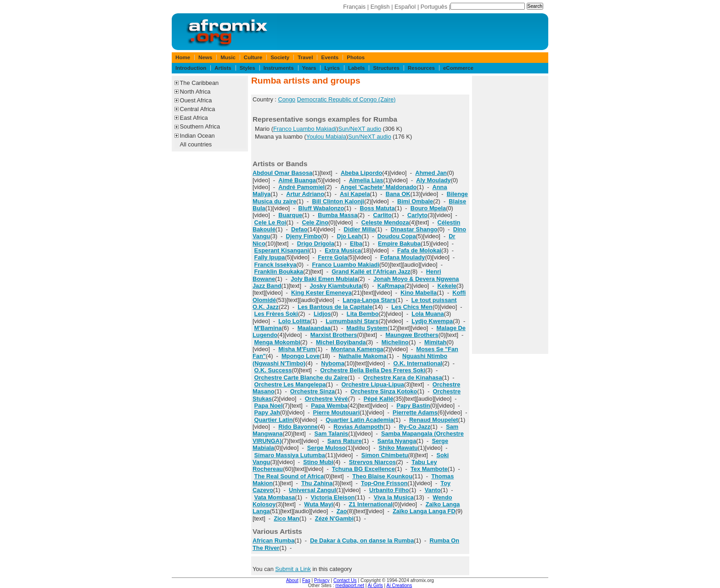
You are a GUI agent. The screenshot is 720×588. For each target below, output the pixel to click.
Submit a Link (293, 569)
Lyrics (332, 68)
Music (228, 57)
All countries (196, 144)
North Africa (195, 92)
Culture (253, 57)
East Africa (194, 118)
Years (309, 68)
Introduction (191, 68)
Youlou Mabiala (326, 137)
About (292, 580)
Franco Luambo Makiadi (305, 129)
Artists (223, 68)
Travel (305, 57)
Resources (421, 68)
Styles (247, 68)
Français (354, 7)
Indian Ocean (197, 136)
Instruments (279, 68)
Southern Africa (200, 126)
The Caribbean (200, 83)
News (205, 57)
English (380, 7)
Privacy (322, 580)
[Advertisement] (510, 215)
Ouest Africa (196, 100)
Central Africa (198, 109)
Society (280, 57)
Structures (386, 68)
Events (330, 57)
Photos (356, 57)
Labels (356, 68)
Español (405, 7)
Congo (287, 99)
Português (434, 7)
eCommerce (458, 68)
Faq (306, 580)
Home (183, 57)
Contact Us (345, 580)
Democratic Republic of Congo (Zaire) (346, 99)
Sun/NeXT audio (360, 129)
